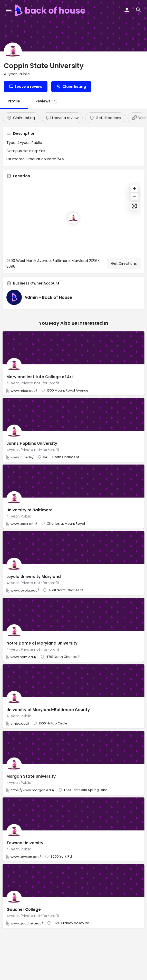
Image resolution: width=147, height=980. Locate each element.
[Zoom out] (134, 196)
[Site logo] (51, 10)
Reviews (46, 101)
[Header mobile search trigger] (139, 10)
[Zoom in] (134, 189)
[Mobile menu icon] (9, 10)
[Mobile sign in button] (127, 10)
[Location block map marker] (73, 218)
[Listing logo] (13, 51)
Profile (14, 101)
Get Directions (124, 264)
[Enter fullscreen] (134, 206)
